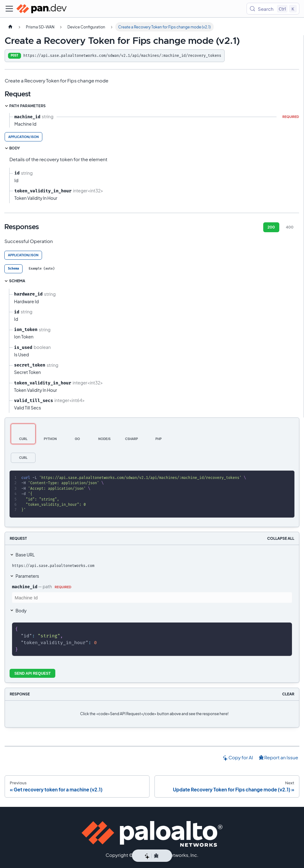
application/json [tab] (24, 137)
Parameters (27, 576)
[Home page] (10, 27)
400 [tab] (290, 227)
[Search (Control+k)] (273, 9)
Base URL (25, 555)
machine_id (25, 587)
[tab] (13, 269)
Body (21, 610)
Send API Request (33, 673)
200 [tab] (271, 227)
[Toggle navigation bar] (9, 9)
